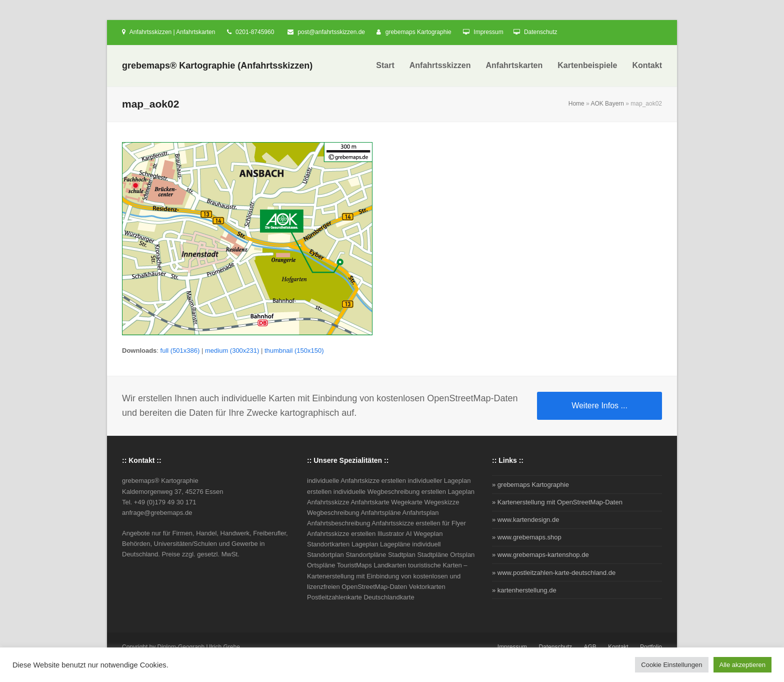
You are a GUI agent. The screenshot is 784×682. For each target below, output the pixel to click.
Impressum (488, 32)
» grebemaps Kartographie (530, 485)
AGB (590, 647)
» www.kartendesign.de (525, 520)
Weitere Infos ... (599, 406)
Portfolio (651, 647)
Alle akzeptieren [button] (743, 665)
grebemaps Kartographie (418, 32)
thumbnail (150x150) (294, 351)
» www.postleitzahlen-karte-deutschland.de (554, 573)
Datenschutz (541, 32)
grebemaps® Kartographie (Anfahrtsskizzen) (217, 66)
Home (576, 104)
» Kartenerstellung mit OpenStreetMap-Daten (557, 502)
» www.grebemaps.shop (527, 537)
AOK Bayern (607, 104)
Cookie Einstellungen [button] (671, 665)
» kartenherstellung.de (524, 590)
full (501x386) (180, 351)
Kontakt (618, 647)
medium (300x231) (232, 351)
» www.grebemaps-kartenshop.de (540, 555)
